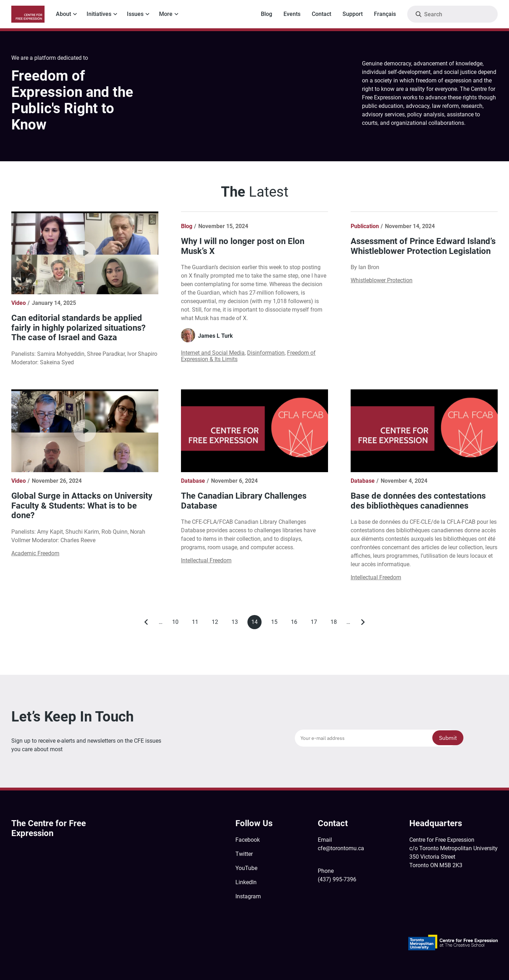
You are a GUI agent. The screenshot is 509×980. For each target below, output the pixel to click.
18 (336, 624)
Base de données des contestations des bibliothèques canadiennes (418, 501)
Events (292, 14)
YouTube (246, 868)
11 (197, 624)
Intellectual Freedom (206, 560)
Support (353, 14)
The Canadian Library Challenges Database (244, 501)
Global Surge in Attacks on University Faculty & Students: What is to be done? (82, 506)
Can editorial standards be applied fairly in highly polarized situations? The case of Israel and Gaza (78, 328)
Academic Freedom (35, 553)
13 (237, 624)
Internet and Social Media (213, 353)
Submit (448, 738)
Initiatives (99, 14)
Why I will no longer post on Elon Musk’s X (243, 246)
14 (256, 624)
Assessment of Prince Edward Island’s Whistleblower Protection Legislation (423, 246)
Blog (267, 14)
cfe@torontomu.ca (341, 848)
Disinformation (266, 353)
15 (276, 624)
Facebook (248, 840)
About (63, 14)
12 (217, 624)
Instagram (248, 896)
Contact (321, 14)
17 (316, 624)
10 (177, 624)
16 (296, 624)
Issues (135, 14)
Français (385, 14)
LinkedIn (246, 882)
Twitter (244, 854)
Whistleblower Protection (382, 280)
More (166, 14)
